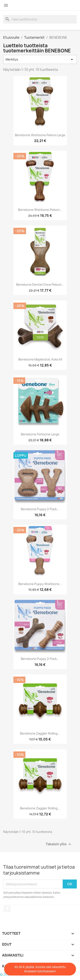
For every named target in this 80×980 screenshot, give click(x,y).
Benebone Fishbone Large (40, 434)
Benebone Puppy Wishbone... (40, 584)
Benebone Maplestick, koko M (40, 359)
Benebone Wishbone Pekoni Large (40, 135)
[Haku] (40, 19)
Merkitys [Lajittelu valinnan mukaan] (40, 59)
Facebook (7, 909)
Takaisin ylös (59, 844)
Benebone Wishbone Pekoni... (40, 210)
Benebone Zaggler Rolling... (40, 733)
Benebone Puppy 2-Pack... (40, 509)
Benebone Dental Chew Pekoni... (40, 285)
